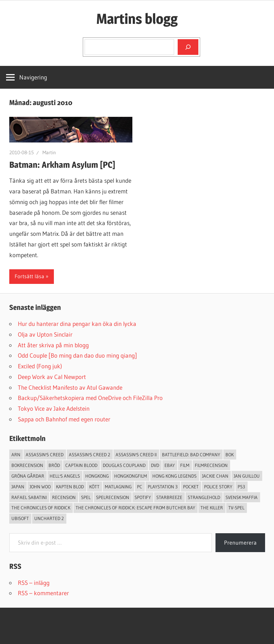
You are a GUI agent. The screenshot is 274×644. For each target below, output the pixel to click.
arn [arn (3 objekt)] (16, 455)
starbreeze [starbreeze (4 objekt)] (169, 497)
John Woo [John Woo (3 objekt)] (40, 487)
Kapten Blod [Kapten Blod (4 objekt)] (70, 487)
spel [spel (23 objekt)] (86, 497)
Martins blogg (137, 19)
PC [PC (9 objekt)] (140, 487)
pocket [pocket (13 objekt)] (191, 487)
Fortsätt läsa (29, 276)
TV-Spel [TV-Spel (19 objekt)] (236, 508)
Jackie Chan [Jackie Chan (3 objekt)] (215, 476)
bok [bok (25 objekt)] (230, 455)
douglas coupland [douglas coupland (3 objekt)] (124, 465)
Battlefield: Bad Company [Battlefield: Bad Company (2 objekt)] (191, 455)
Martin (49, 152)
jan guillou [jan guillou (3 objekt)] (247, 476)
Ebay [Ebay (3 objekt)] (170, 465)
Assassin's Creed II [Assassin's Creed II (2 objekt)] (136, 455)
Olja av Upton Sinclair (45, 334)
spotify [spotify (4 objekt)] (143, 497)
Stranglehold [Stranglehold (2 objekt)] (204, 497)
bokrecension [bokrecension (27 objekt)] (27, 465)
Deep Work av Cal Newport (52, 377)
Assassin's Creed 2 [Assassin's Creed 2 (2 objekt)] (90, 455)
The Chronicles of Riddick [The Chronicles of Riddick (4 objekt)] (41, 508)
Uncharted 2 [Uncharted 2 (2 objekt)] (49, 518)
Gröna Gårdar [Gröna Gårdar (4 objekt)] (28, 476)
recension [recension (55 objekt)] (64, 497)
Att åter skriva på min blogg (53, 345)
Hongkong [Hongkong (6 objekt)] (97, 476)
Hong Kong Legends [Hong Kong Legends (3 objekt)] (174, 476)
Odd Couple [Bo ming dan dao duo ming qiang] (77, 355)
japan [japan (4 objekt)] (18, 487)
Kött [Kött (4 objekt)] (94, 487)
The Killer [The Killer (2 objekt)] (212, 508)
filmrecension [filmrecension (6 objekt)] (211, 465)
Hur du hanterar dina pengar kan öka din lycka (77, 324)
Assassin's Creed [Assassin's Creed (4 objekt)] (45, 455)
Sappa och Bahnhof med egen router (64, 419)
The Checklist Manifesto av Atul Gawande (70, 387)
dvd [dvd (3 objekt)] (155, 465)
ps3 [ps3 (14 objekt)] (241, 487)
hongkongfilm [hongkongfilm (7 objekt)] (131, 476)
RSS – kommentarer (43, 593)
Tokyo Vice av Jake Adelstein (54, 408)
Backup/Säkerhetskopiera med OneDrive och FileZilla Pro (90, 398)
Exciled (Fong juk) (40, 366)
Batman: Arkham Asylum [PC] (62, 165)
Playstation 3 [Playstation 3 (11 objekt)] (163, 487)
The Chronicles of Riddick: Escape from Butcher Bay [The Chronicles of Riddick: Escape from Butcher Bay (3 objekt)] (135, 508)
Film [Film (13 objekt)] (185, 465)
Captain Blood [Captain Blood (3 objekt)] (81, 465)
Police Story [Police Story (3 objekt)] (218, 487)
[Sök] (188, 47)
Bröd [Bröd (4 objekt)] (54, 465)
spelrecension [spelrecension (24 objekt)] (113, 497)
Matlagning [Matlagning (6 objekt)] (118, 487)
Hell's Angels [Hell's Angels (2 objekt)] (65, 476)
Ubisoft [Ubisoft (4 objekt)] (20, 518)
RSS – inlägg (34, 583)
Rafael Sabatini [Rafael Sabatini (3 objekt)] (29, 497)
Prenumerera (240, 542)
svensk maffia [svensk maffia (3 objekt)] (242, 497)
